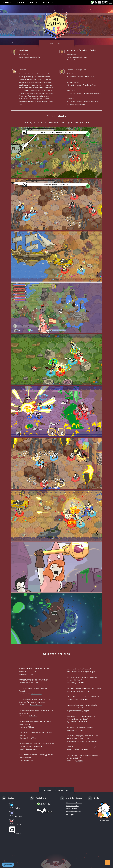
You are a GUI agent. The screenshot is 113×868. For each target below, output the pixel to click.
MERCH (49, 2)
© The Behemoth (103, 811)
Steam (85, 57)
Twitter (14, 805)
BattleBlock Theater (73, 812)
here (87, 122)
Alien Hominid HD (72, 806)
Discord (15, 830)
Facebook (15, 813)
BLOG (34, 2)
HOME (7, 2)
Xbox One (78, 57)
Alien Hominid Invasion (74, 803)
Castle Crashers (72, 809)
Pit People (70, 815)
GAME (21, 2)
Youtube (15, 822)
